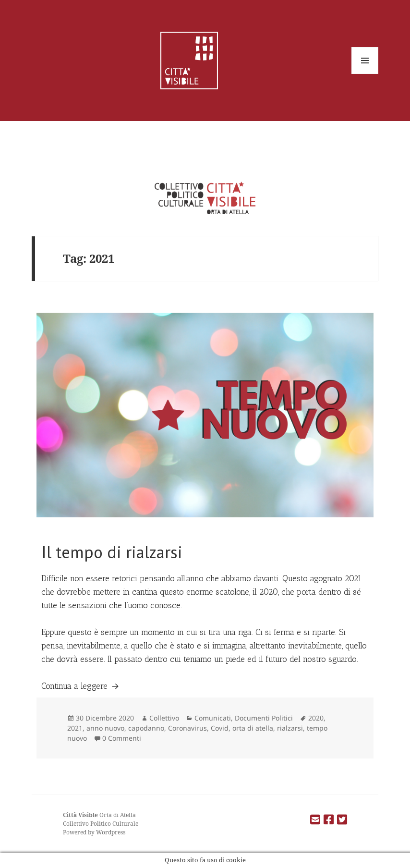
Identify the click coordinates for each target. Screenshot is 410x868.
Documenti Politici (264, 718)
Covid (220, 728)
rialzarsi (290, 728)
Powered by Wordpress (94, 832)
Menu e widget (365, 74)
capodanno (146, 728)
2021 (75, 728)
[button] (205, 415)
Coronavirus (187, 728)
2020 (316, 718)
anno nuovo (105, 728)
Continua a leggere (81, 686)
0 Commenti (122, 738)
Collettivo (164, 718)
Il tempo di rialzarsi (112, 552)
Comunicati (213, 718)
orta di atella (253, 728)
